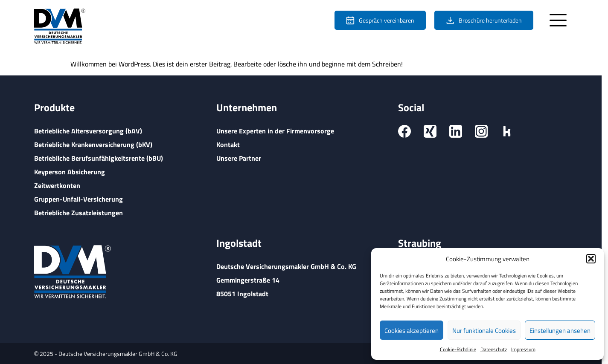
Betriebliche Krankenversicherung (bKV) (93, 144)
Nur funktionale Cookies (484, 330)
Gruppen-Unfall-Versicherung (79, 199)
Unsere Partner (239, 158)
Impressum (523, 349)
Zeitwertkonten (57, 185)
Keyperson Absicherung (70, 172)
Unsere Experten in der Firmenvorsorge (275, 131)
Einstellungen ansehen (560, 330)
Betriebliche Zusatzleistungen (79, 212)
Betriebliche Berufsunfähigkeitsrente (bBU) (99, 158)
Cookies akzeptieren (412, 330)
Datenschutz (494, 349)
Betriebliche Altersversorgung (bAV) (88, 131)
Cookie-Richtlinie (458, 349)
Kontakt (228, 144)
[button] (591, 259)
